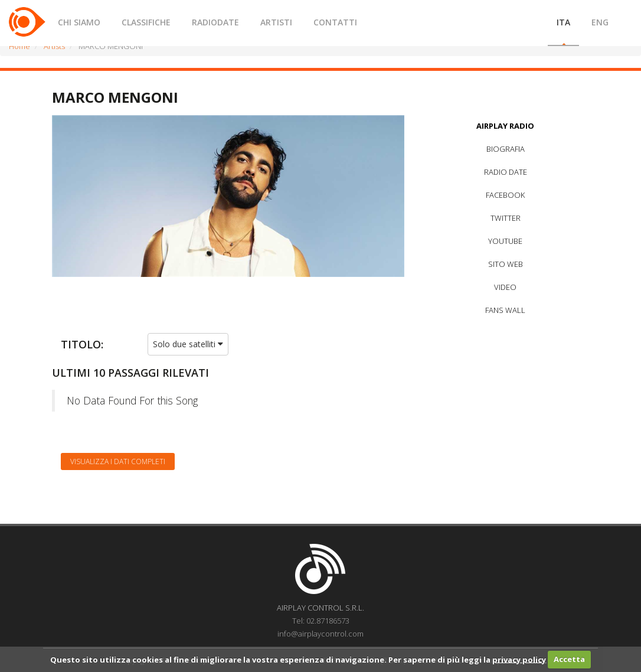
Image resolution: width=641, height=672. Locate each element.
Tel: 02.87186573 (321, 621)
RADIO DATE (506, 172)
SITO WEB (506, 264)
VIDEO (505, 287)
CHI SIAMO (79, 22)
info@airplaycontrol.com (320, 634)
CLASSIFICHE (146, 22)
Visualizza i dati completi (118, 461)
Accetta (569, 659)
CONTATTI (335, 22)
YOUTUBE (505, 241)
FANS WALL (505, 310)
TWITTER (506, 218)
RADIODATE (215, 22)
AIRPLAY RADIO (505, 126)
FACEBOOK (505, 195)
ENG (600, 22)
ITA (563, 22)
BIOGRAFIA (506, 149)
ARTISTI (276, 22)
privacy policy (519, 659)
